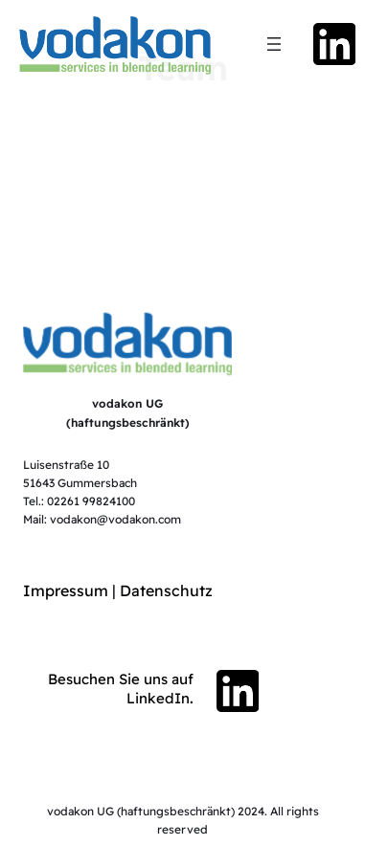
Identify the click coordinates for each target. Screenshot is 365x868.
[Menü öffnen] (274, 44)
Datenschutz (166, 590)
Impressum (66, 590)
